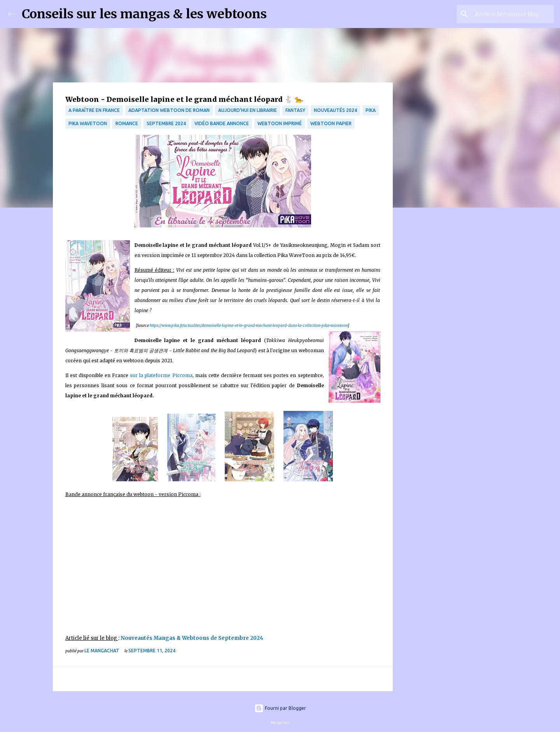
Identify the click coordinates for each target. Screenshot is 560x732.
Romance (127, 123)
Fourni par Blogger (280, 708)
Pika (371, 110)
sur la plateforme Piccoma (161, 375)
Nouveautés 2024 (335, 110)
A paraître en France (94, 110)
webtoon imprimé (280, 123)
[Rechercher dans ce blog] (513, 14)
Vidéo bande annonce (222, 123)
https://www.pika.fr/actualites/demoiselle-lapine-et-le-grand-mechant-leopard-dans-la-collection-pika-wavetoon (249, 326)
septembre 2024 (166, 123)
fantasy (295, 110)
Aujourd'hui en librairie (248, 110)
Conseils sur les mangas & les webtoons (144, 14)
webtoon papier (331, 123)
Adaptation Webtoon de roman (169, 110)
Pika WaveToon (88, 123)
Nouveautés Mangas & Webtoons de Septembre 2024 (192, 638)
